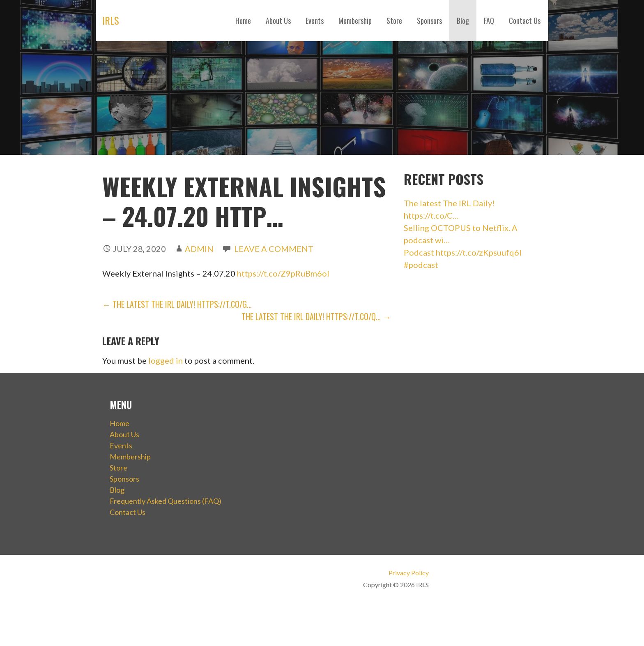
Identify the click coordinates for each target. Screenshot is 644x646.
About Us (278, 21)
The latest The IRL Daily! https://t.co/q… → (316, 316)
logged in (166, 360)
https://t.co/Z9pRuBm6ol (283, 273)
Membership (355, 21)
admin (199, 249)
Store (394, 21)
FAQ (489, 21)
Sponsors (429, 21)
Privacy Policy (409, 573)
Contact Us (525, 21)
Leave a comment (274, 249)
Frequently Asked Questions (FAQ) (166, 501)
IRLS (111, 20)
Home (243, 21)
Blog (463, 21)
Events (315, 21)
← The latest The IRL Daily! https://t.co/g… (177, 304)
